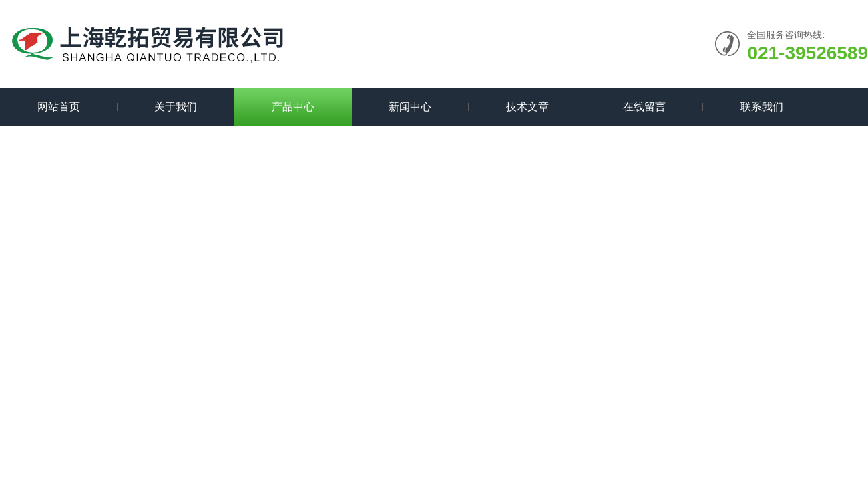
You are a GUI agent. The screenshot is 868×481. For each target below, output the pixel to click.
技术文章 (527, 107)
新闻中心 (410, 107)
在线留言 (644, 107)
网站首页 (59, 107)
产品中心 (293, 107)
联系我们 (762, 107)
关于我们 (176, 107)
